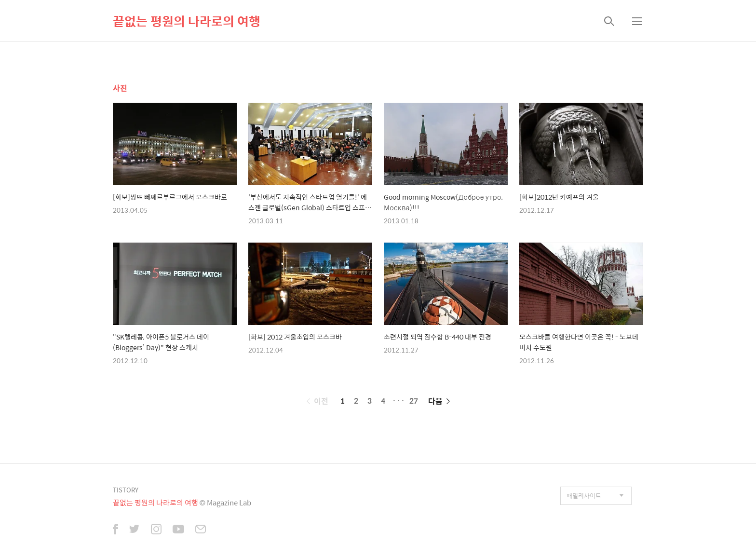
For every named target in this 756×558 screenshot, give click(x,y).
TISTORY (126, 490)
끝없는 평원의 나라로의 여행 (187, 21)
